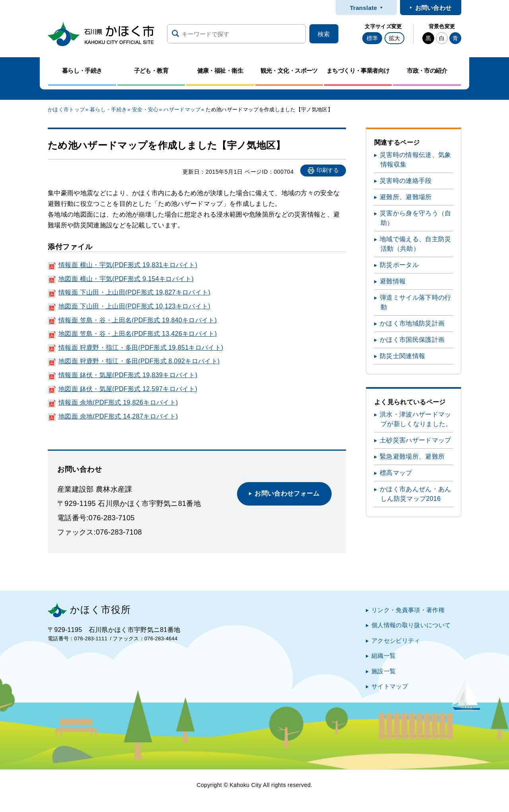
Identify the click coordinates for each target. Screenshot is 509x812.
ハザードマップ (182, 109)
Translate (364, 8)
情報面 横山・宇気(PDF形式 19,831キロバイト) (128, 265)
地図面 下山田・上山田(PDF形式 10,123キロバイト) (134, 306)
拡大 (394, 38)
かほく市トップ (66, 109)
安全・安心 (145, 109)
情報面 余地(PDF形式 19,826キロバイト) (118, 402)
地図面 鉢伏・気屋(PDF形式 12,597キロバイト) (128, 389)
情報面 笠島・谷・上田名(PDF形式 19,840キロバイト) (138, 320)
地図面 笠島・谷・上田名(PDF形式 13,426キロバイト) (138, 334)
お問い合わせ (433, 8)
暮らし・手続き (108, 109)
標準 (372, 38)
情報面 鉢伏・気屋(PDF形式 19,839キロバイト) (128, 375)
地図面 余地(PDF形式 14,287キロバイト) (118, 416)
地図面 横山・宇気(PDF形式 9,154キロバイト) (126, 279)
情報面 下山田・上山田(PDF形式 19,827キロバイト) (134, 292)
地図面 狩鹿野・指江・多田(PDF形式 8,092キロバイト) (139, 361)
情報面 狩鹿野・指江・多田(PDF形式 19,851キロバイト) (141, 348)
